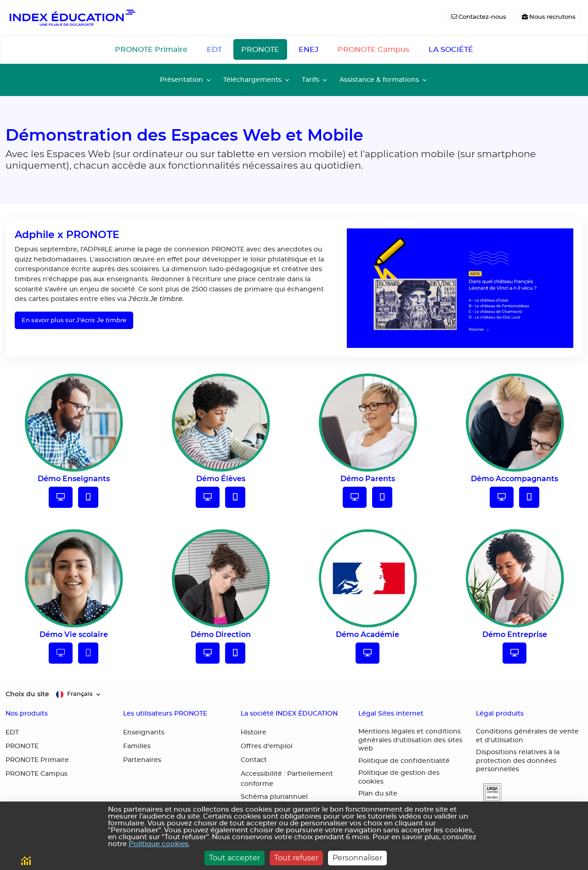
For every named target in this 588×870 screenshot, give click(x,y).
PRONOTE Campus (373, 50)
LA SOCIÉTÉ (451, 50)
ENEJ (308, 50)
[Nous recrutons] (549, 17)
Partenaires (142, 760)
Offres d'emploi (267, 746)
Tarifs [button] (311, 80)
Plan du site (378, 794)
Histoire (254, 733)
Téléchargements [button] (252, 80)
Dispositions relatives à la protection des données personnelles (518, 761)
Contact (254, 760)
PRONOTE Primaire (151, 50)
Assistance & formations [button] (379, 80)
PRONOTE (260, 50)
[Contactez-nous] (479, 17)
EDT (214, 50)
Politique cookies (159, 844)
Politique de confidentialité (404, 761)
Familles (137, 746)
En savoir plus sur (74, 320)
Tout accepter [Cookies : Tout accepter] (235, 858)
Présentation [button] (181, 80)
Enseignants (144, 733)
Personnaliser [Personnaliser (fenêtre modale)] (357, 858)
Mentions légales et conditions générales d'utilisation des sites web (410, 740)
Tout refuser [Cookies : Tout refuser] (296, 858)
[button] (489, 793)
